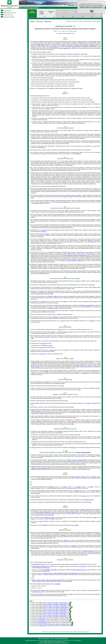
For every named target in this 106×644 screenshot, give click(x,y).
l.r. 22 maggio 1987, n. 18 (43, 620)
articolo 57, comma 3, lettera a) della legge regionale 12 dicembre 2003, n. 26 (50, 580)
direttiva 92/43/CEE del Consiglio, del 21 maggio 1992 (88, 367)
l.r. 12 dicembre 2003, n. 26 (43, 626)
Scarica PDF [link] (40, 22)
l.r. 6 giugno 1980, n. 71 (42, 621)
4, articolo (78, 487)
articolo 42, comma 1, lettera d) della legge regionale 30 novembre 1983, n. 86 (62, 573)
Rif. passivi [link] (80, 21)
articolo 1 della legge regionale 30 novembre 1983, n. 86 (76, 255)
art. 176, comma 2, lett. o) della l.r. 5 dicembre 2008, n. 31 (58, 624)
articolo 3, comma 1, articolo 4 (78, 477)
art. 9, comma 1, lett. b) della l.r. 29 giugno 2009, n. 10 (57, 604)
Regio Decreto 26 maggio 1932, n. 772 (88, 305)
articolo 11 (75, 546)
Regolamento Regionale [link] (7, 17)
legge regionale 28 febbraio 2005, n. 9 (63, 202)
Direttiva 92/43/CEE (54, 47)
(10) (86, 555)
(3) (41, 250)
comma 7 (99, 266)
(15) (33, 578)
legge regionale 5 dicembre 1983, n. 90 (45, 512)
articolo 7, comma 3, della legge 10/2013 (77, 460)
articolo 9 (38, 488)
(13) (48, 571)
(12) (49, 568)
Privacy (52, 639)
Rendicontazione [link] (70, 12)
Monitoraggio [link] (60, 12)
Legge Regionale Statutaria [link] (8, 13)
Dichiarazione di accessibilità (61, 639)
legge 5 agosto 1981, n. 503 (40, 44)
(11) (76, 564)
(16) (71, 581)
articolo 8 (43, 147)
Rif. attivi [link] (75, 21)
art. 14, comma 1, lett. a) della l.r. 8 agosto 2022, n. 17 (57, 610)
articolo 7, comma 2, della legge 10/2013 (41, 468)
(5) (42, 375)
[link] (9, 8)
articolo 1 (98, 534)
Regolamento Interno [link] (7, 15)
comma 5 (44, 302)
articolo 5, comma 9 (53, 296)
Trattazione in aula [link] (51, 12)
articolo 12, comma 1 (89, 551)
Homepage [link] (71, 5)
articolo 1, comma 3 (92, 403)
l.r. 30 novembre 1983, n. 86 (43, 623)
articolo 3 (52, 487)
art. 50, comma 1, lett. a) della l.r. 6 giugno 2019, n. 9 (57, 606)
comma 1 (44, 52)
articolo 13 (93, 321)
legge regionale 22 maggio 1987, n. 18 (41, 566)
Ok (92, 11)
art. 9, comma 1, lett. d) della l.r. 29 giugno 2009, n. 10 (57, 615)
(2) (43, 237)
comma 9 (63, 268)
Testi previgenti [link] (88, 21)
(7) (51, 479)
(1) (72, 228)
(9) (87, 488)
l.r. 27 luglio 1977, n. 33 (84, 566)
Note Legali (41, 639)
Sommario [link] (69, 21)
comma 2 (41, 521)
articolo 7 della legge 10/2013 (83, 452)
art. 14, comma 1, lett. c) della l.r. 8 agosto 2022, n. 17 (57, 613)
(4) (54, 262)
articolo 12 (64, 535)
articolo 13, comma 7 (50, 518)
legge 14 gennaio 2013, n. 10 (48, 456)
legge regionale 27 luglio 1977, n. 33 (40, 564)
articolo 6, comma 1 (60, 383)
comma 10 (44, 232)
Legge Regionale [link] (6, 11)
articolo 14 (86, 373)
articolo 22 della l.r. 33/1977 (38, 592)
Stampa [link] (32, 21)
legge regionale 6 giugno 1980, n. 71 (51, 570)
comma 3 (78, 281)
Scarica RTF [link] (48, 22)
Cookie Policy (47, 639)
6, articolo (93, 477)
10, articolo (91, 487)
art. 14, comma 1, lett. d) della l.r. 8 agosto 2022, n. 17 (57, 617)
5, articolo (64, 487)
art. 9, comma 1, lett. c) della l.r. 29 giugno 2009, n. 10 (57, 609)
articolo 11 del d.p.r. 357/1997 (74, 195)
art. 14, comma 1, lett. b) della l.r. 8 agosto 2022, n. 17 (57, 612)
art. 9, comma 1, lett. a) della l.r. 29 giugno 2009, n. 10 (57, 603)
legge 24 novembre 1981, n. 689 (74, 512)
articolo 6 (82, 43)
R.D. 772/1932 (54, 317)
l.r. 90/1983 (76, 525)
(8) (31, 482)
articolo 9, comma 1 (69, 332)
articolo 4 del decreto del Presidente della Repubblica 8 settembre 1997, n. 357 (82, 46)
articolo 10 (78, 491)
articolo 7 (93, 285)
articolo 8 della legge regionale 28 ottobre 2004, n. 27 (74, 261)
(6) (67, 451)
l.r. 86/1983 (56, 584)
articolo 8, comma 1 (76, 411)
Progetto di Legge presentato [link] (42, 13)
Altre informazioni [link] (97, 21)
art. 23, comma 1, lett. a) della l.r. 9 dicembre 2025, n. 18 (58, 607)
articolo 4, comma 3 (37, 411)
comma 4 (47, 234)
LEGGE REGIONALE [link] (32, 12)
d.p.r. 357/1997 (36, 367)
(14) (33, 576)
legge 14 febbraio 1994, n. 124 (66, 48)
